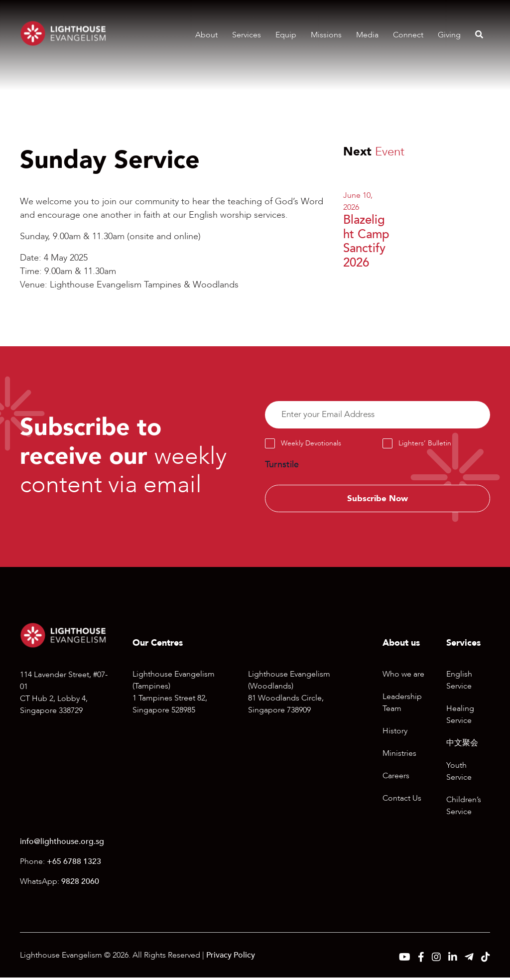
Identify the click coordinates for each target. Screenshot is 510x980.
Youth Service (459, 774)
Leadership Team (402, 705)
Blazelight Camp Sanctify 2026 (366, 241)
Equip (286, 35)
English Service (459, 683)
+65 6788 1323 (74, 864)
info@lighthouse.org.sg (62, 844)
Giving (449, 35)
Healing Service (460, 717)
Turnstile (282, 466)
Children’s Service (464, 809)
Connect (408, 35)
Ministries (399, 756)
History (395, 734)
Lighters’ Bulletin (425, 445)
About (206, 35)
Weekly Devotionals (311, 445)
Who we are (403, 677)
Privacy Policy (231, 958)
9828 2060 (80, 884)
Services (247, 35)
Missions (326, 35)
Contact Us (402, 801)
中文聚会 (462, 746)
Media (367, 35)
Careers (396, 779)
